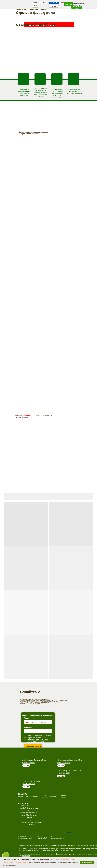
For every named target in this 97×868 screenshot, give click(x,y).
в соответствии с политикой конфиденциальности (38, 740)
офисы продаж (67, 850)
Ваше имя (28, 727)
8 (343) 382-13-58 (64, 773)
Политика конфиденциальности (58, 838)
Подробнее (26, 856)
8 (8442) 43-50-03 (63, 762)
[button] (77, 7)
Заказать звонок (33, 746)
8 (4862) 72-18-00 (29, 784)
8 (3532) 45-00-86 (29, 762)
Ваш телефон (30, 718)
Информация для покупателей (43, 838)
